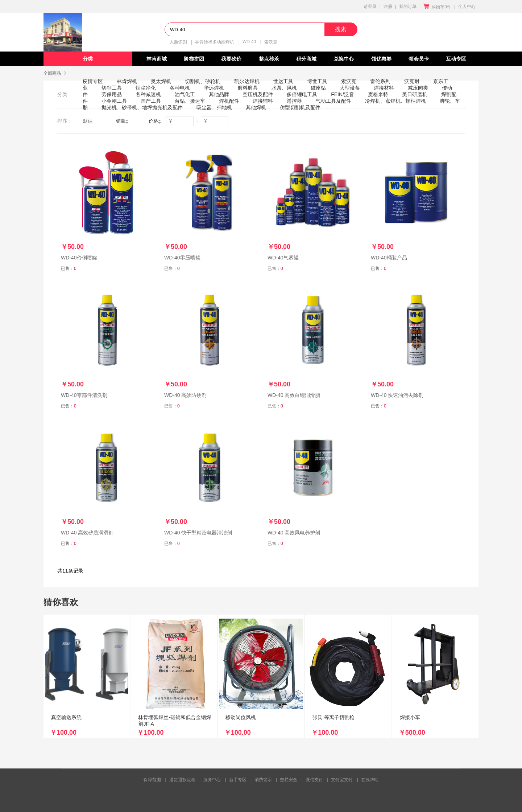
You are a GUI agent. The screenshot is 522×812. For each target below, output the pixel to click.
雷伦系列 (380, 81)
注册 (388, 7)
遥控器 (294, 101)
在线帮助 (370, 780)
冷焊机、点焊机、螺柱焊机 (395, 101)
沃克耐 (412, 81)
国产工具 (151, 101)
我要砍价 (231, 59)
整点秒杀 (269, 59)
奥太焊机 (161, 81)
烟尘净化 (146, 88)
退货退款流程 (182, 780)
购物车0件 (437, 7)
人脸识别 (178, 42)
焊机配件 (229, 101)
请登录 (370, 7)
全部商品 (52, 73)
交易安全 (289, 780)
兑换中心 (344, 59)
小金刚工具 (114, 101)
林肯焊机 (127, 81)
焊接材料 (384, 88)
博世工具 (317, 81)
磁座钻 (318, 88)
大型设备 (350, 88)
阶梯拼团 (194, 59)
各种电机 (180, 88)
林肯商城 (157, 59)
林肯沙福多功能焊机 (215, 42)
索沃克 (271, 42)
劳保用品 (112, 94)
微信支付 (314, 780)
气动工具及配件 (333, 101)
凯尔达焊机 (247, 81)
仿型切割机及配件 (300, 107)
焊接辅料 (263, 101)
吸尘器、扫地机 (214, 107)
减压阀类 (418, 88)
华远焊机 (214, 88)
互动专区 (456, 59)
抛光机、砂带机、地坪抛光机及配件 (142, 107)
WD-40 (249, 42)
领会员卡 (419, 59)
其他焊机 (256, 107)
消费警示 (263, 780)
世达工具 (283, 81)
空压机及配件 (258, 94)
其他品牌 (219, 94)
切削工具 (112, 88)
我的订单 (408, 7)
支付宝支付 (342, 780)
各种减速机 (148, 94)
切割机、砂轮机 (203, 81)
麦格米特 (378, 94)
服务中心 (212, 780)
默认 (88, 121)
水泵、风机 (284, 88)
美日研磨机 (415, 94)
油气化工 (185, 94)
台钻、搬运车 (190, 101)
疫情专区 (93, 81)
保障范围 (152, 780)
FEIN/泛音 (343, 94)
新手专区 (238, 780)
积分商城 (306, 59)
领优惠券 (381, 59)
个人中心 (467, 7)
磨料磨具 (248, 88)
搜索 (341, 29)
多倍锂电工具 (302, 94)
